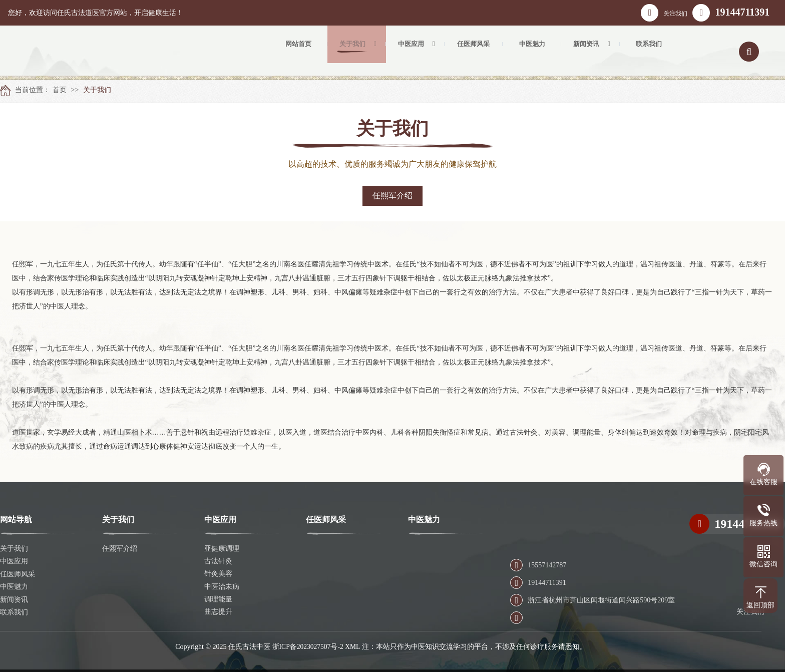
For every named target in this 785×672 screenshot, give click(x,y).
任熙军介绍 (392, 196)
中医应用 (14, 561)
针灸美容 (218, 574)
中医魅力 (14, 587)
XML (354, 646)
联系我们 (14, 612)
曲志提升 (218, 612)
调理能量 (218, 599)
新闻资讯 (14, 599)
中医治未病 (222, 587)
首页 (60, 90)
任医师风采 (18, 574)
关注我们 (664, 13)
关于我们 (97, 90)
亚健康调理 (222, 549)
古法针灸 (218, 561)
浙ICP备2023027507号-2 (308, 646)
